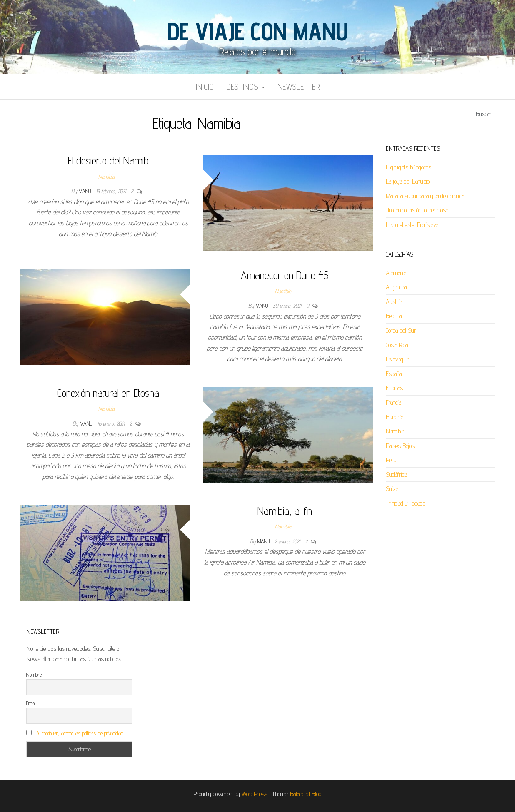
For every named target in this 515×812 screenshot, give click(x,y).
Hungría (395, 417)
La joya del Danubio (408, 181)
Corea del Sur (401, 330)
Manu (86, 191)
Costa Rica (397, 345)
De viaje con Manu (257, 31)
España (394, 374)
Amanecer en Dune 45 (285, 275)
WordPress (255, 794)
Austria (394, 302)
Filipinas (394, 388)
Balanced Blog (306, 794)
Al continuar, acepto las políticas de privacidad (80, 733)
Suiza (392, 489)
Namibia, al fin (285, 511)
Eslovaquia (397, 359)
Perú (391, 460)
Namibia (106, 177)
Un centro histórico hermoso (417, 210)
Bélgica (394, 316)
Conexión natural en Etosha (108, 393)
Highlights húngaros (409, 167)
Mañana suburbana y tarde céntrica (425, 196)
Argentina (396, 287)
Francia (394, 402)
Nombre (34, 675)
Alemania (396, 273)
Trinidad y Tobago (406, 503)
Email (31, 703)
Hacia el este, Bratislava (412, 225)
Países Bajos (400, 446)
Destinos (246, 87)
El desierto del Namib (108, 161)
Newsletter (299, 87)
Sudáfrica (396, 474)
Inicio (205, 87)
